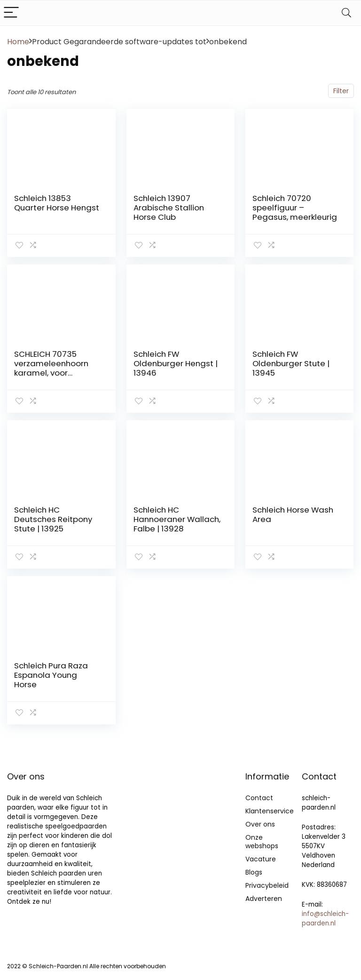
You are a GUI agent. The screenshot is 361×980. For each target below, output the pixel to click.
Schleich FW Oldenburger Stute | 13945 (291, 363)
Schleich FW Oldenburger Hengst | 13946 (176, 363)
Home (18, 42)
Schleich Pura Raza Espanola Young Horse (51, 675)
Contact (259, 798)
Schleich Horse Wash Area (293, 514)
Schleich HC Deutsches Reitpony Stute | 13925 (53, 519)
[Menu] (11, 13)
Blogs (254, 872)
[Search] (346, 13)
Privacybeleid (267, 885)
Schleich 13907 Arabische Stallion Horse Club (169, 208)
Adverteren (264, 899)
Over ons (260, 824)
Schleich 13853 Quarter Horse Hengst (57, 203)
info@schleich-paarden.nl (325, 919)
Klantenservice (270, 811)
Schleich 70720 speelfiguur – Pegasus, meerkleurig (295, 208)
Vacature (261, 859)
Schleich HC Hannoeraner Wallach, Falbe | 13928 (177, 519)
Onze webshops (262, 842)
